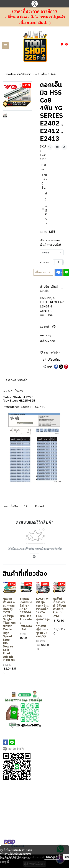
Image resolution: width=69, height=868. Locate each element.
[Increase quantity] (63, 262)
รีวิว (34, 557)
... (36, 74)
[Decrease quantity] (54, 262)
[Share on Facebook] (56, 367)
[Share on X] (61, 367)
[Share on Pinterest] (66, 367)
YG (54, 326)
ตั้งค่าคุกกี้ (52, 849)
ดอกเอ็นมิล (11, 506)
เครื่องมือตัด (46, 74)
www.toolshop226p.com (18, 74)
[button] (55, 46)
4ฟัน (26, 506)
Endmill (40, 506)
